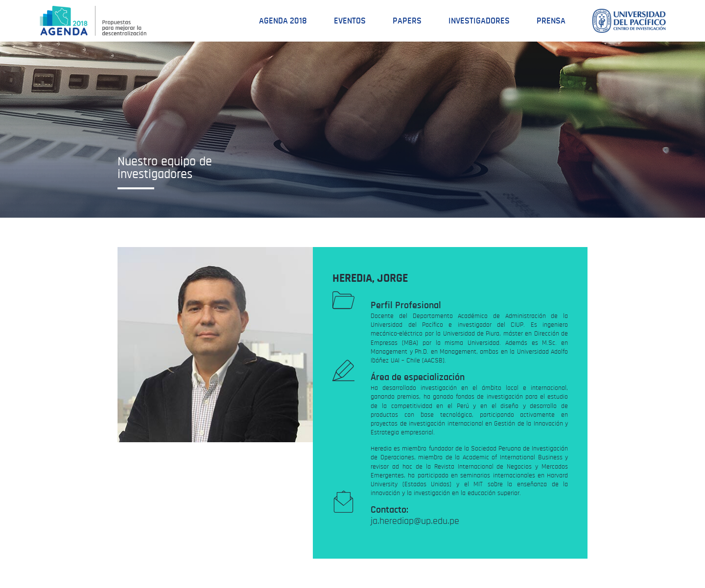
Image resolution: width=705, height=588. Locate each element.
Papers (407, 21)
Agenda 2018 (283, 21)
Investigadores (479, 21)
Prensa (551, 21)
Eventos (350, 21)
